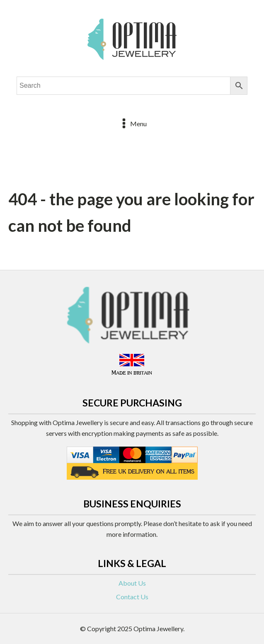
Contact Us (132, 597)
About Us (132, 583)
